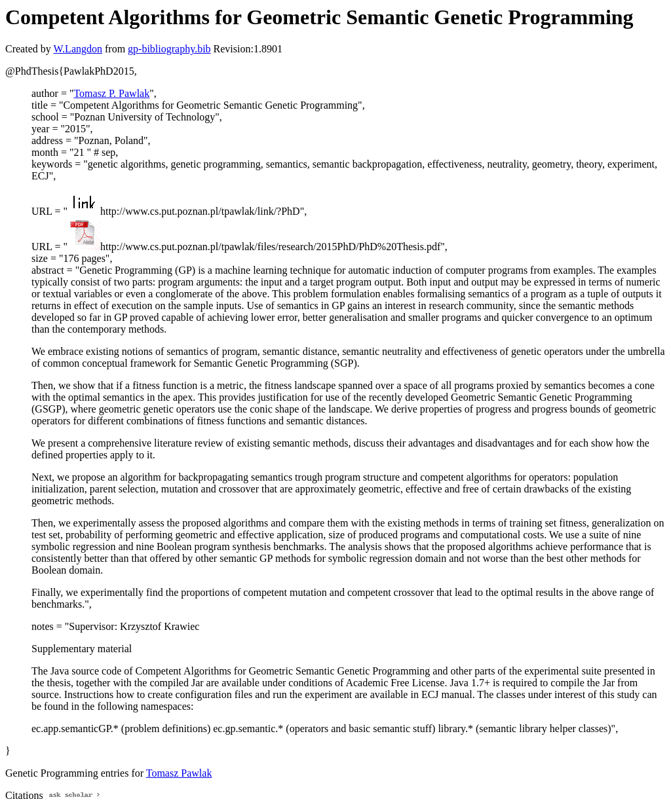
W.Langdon (78, 49)
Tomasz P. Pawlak (111, 93)
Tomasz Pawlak (179, 773)
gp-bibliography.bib (169, 49)
